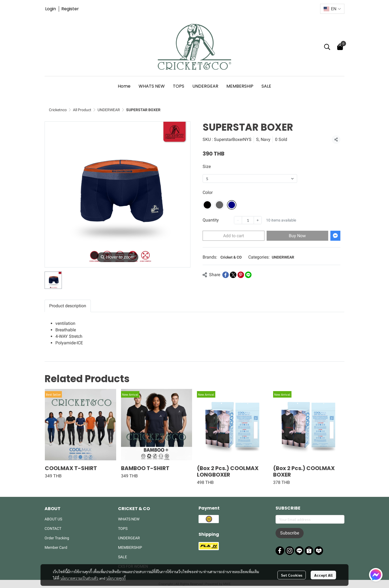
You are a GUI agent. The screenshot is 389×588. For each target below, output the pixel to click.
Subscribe (290, 533)
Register (70, 9)
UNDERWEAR (109, 110)
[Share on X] (233, 275)
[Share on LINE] (248, 275)
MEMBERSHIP (130, 547)
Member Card (56, 547)
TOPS (123, 528)
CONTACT (53, 528)
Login (51, 9)
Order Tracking (57, 538)
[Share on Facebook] (226, 275)
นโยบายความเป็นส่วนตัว (79, 573)
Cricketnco (58, 110)
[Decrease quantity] (238, 220)
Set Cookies (292, 570)
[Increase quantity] (258, 220)
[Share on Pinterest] (241, 275)
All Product (82, 110)
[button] (332, 9)
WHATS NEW (129, 519)
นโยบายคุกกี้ (116, 573)
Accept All (323, 570)
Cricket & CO (231, 257)
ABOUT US (53, 519)
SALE (123, 557)
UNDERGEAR (129, 538)
